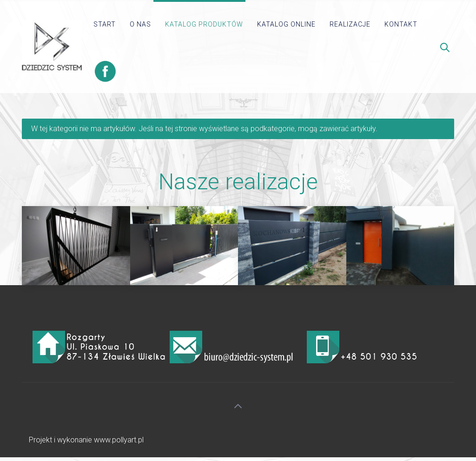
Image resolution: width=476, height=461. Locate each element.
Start (105, 24)
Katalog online (286, 24)
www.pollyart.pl (119, 440)
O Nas (140, 24)
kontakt (401, 24)
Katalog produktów (204, 24)
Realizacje (350, 24)
